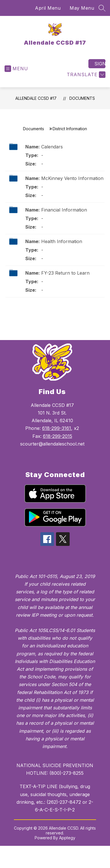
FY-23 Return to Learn (65, 273)
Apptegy (67, 838)
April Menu (48, 8)
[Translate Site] (85, 75)
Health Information (62, 241)
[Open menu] (16, 69)
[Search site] (102, 8)
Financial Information (64, 210)
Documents (82, 98)
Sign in (100, 64)
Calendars (52, 147)
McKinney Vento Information (72, 178)
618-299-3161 (57, 428)
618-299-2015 (58, 436)
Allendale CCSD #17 (36, 98)
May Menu (82, 8)
